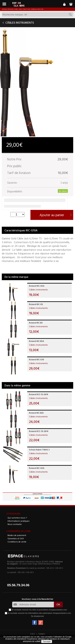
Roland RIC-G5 (36, 304)
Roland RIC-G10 (37, 359)
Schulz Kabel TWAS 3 (39, 449)
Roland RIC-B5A (37, 341)
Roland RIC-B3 (36, 323)
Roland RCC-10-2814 (39, 431)
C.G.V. (33, 634)
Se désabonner (37, 616)
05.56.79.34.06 (18, 585)
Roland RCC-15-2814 (38, 394)
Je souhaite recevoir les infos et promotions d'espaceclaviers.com (39, 610)
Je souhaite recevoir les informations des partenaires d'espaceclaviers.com (39, 613)
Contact (42, 634)
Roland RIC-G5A (37, 286)
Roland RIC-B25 (36, 413)
